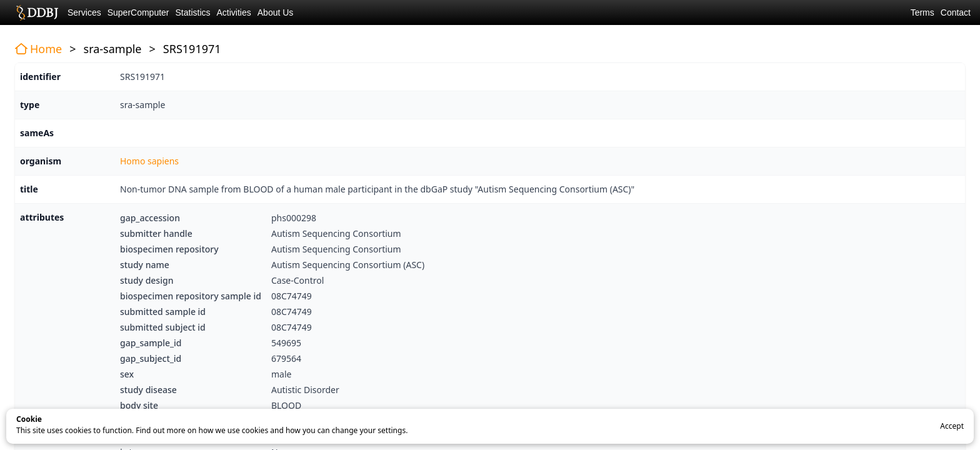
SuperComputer (138, 12)
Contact (956, 12)
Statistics (193, 12)
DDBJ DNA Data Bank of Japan (37, 12)
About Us (276, 12)
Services (84, 12)
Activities (234, 12)
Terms (922, 12)
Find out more (160, 430)
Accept (952, 426)
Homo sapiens (149, 161)
